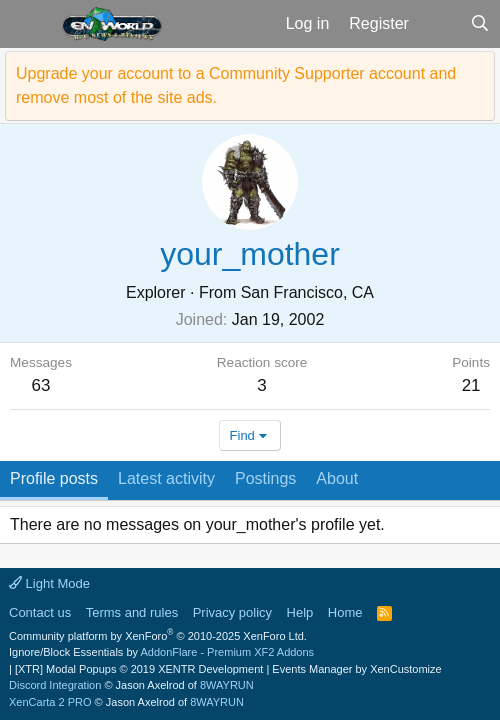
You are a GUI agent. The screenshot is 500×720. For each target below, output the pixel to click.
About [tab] (337, 478)
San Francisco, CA (307, 292)
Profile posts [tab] (54, 478)
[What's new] (439, 24)
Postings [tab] (265, 478)
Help (300, 612)
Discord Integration (55, 685)
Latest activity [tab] (166, 478)
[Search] (479, 24)
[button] (28, 24)
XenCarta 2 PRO (50, 702)
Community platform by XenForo (158, 636)
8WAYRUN (227, 685)
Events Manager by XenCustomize (356, 669)
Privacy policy (232, 612)
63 (41, 385)
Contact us (40, 612)
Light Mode (49, 583)
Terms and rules (132, 612)
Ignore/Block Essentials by (161, 652)
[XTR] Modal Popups (139, 669)
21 (471, 385)
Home (345, 612)
